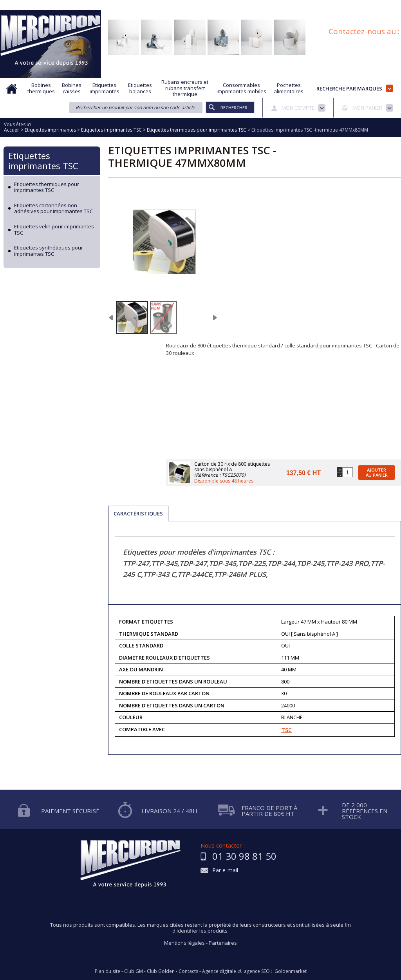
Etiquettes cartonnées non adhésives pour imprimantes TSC (53, 209)
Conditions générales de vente (309, 5)
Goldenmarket (291, 971)
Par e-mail (225, 871)
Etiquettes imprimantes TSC (43, 161)
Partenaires (223, 943)
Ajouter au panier (377, 472)
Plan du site (388, 5)
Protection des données (237, 5)
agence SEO (257, 971)
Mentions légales (184, 943)
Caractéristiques (138, 514)
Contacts (188, 971)
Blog (359, 5)
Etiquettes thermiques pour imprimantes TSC (47, 187)
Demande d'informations (171, 5)
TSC (286, 730)
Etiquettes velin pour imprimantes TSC (54, 230)
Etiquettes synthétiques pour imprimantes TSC (49, 251)
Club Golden (161, 971)
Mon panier (367, 108)
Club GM (134, 971)
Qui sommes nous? (56, 5)
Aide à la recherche (110, 5)
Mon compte (298, 108)
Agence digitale (219, 971)
